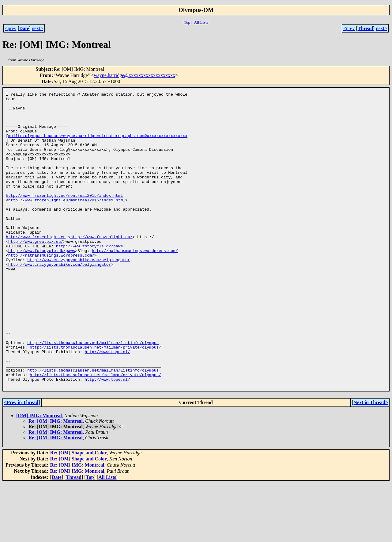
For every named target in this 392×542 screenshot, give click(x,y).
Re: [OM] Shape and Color (79, 511)
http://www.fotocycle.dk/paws (89, 277)
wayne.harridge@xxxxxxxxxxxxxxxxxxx (134, 75)
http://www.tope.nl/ (107, 404)
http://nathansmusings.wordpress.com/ (135, 283)
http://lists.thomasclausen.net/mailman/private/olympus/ (95, 399)
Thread (365, 28)
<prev (11, 28)
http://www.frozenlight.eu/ (102, 266)
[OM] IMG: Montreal (39, 474)
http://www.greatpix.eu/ (36, 272)
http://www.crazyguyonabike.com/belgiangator (79, 294)
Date (24, 28)
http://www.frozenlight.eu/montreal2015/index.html (64, 216)
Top (187, 22)
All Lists (201, 22)
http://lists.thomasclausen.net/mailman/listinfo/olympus (93, 393)
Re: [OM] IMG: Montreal (56, 480)
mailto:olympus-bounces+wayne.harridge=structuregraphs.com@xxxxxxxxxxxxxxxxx (98, 145)
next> (38, 28)
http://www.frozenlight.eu (36, 266)
